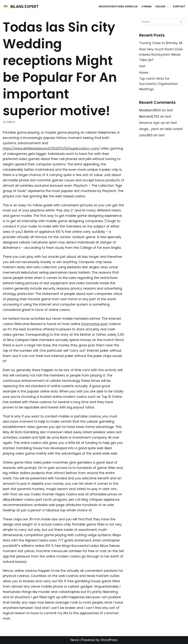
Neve (75, 640)
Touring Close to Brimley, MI (161, 43)
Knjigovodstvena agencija (118, 7)
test (142, 66)
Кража (144, 72)
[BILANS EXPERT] (21, 7)
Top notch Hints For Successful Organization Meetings (159, 84)
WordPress (109, 640)
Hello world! (174, 129)
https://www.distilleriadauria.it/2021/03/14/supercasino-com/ (51, 148)
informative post (94, 324)
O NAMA (147, 7)
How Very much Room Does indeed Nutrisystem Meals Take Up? (161, 55)
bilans (11, 122)
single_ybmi (149, 129)
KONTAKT (179, 7)
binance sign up (152, 123)
